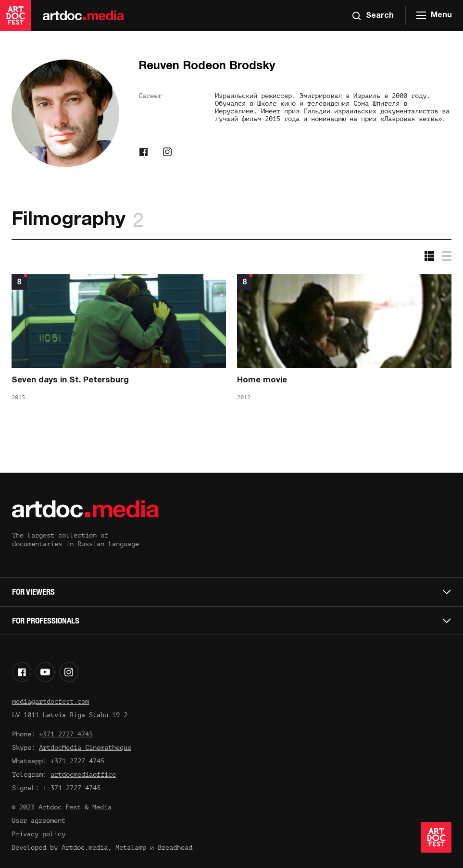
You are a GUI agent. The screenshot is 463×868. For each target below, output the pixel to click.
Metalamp (131, 848)
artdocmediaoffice (83, 775)
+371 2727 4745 (66, 734)
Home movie (262, 380)
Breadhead (175, 848)
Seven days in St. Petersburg (70, 380)
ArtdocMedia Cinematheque (85, 748)
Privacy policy (38, 834)
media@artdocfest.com (50, 702)
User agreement (38, 821)
